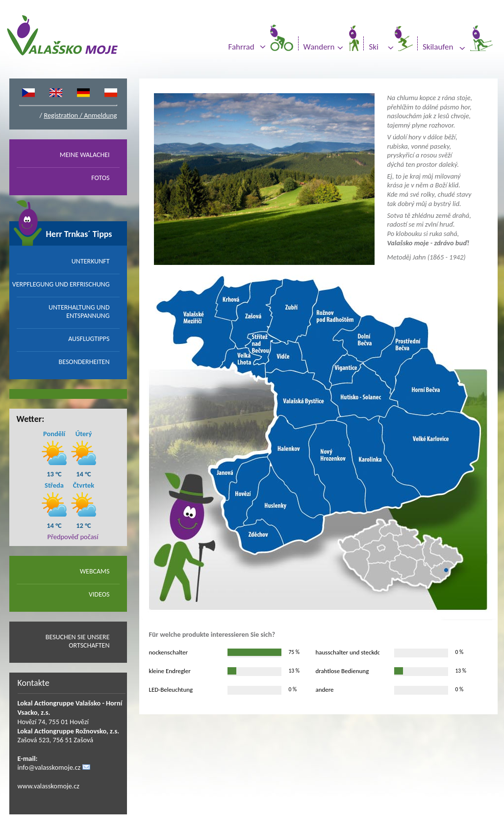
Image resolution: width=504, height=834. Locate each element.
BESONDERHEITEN (84, 362)
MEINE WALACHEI (85, 155)
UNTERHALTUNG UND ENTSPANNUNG (79, 312)
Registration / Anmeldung (80, 115)
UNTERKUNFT (91, 261)
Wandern (319, 47)
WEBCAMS (95, 571)
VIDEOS (99, 594)
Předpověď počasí (73, 537)
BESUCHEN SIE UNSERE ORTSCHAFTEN (78, 641)
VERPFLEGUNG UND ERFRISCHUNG (61, 284)
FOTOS (100, 178)
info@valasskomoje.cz (49, 767)
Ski (373, 47)
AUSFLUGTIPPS (89, 339)
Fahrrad (241, 47)
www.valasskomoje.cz (49, 786)
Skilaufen (438, 47)
